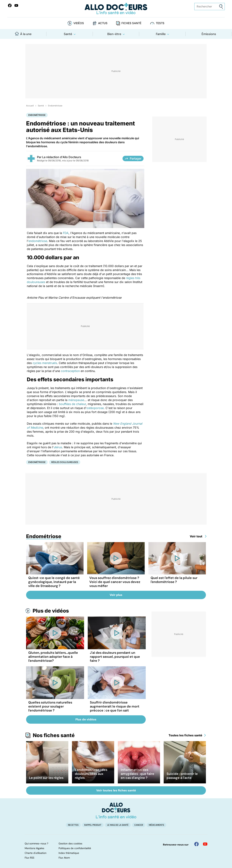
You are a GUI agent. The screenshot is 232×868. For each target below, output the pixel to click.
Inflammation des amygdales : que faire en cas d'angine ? (137, 774)
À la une (23, 34)
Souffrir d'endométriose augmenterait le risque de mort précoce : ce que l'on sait (115, 706)
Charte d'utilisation (36, 853)
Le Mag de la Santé (118, 825)
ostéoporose (95, 408)
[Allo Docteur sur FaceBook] (10, 5)
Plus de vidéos (51, 611)
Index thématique (69, 853)
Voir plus (116, 595)
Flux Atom (64, 858)
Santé (68, 34)
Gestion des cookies (70, 843)
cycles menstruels (45, 363)
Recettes (73, 825)
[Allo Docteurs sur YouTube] (16, 5)
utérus (58, 447)
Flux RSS (29, 858)
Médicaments (156, 825)
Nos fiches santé (54, 735)
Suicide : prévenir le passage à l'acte (182, 776)
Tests (160, 23)
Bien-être (114, 34)
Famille (161, 34)
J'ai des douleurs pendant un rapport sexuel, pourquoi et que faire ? (115, 657)
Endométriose (55, 106)
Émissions (209, 34)
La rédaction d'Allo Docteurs (62, 157)
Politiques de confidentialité (75, 848)
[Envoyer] (221, 7)
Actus (103, 23)
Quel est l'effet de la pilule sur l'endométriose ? (174, 580)
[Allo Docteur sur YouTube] (205, 844)
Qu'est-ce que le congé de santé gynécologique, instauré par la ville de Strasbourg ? (54, 582)
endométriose (38, 241)
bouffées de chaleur (72, 404)
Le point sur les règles (46, 778)
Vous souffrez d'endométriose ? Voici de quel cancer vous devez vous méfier (115, 582)
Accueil (30, 106)
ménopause (76, 400)
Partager (133, 158)
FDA (66, 233)
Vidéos (79, 23)
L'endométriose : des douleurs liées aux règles (91, 774)
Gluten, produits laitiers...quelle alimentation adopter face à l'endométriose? (53, 657)
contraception (70, 371)
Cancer (139, 825)
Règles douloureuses (65, 462)
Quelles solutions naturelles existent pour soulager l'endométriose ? (50, 706)
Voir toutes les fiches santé (116, 790)
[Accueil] (116, 810)
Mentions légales (34, 848)
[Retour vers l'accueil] (116, 9)
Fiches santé (131, 23)
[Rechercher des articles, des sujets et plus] (210, 7)
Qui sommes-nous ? (36, 843)
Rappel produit (93, 825)
